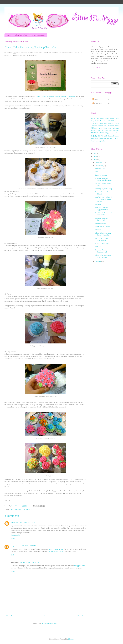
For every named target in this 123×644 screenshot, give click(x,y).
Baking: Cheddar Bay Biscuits (102, 193)
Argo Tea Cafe (100, 168)
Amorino (98, 230)
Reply (13, 538)
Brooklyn (103, 121)
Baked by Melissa (101, 175)
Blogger (71, 639)
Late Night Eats (106, 131)
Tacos (97, 139)
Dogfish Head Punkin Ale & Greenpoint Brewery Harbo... (104, 199)
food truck (94, 141)
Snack (116, 136)
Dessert (111, 126)
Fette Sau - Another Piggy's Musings (102, 209)
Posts (95, 99)
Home (9, 35)
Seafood (111, 136)
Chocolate (111, 123)
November (99, 166)
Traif (97, 172)
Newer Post (10, 616)
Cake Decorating (16, 509)
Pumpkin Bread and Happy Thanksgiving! (103, 179)
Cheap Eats (103, 123)
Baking (113, 118)
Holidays (116, 128)
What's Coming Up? (38, 35)
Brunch (111, 121)
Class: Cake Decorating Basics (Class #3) (103, 234)
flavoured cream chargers (56, 551)
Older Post (81, 616)
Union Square (107, 138)
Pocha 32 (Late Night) (102, 243)
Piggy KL (30, 509)
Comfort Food (103, 126)
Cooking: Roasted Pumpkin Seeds (101, 251)
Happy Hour (108, 128)
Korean (93, 130)
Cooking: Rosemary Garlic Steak (102, 219)
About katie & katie (21, 35)
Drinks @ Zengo (101, 223)
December (99, 162)
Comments (97, 103)
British (97, 121)
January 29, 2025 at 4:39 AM (29, 562)
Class (24, 509)
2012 (95, 156)
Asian (102, 118)
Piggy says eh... (112, 133)
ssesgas (13, 546)
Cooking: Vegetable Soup (104, 189)
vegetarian (102, 141)
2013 (95, 153)
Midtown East (97, 133)
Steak (93, 138)
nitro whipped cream (56, 549)
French (100, 128)
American (95, 118)
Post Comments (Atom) (50, 623)
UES (100, 138)
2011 (95, 160)
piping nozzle (15, 535)
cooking (115, 138)
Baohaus (98, 204)
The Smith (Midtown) (102, 226)
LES (98, 131)
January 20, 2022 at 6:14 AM (26, 546)
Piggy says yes (99, 136)
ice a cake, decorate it (68, 96)
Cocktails (94, 126)
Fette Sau (98, 247)
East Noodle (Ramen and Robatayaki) (103, 214)
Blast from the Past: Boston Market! (102, 239)
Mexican (116, 130)
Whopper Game (80, 566)
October (98, 261)
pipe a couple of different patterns (49, 96)
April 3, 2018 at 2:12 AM (27, 522)
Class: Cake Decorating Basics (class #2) (103, 256)
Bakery (107, 119)
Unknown (14, 522)
